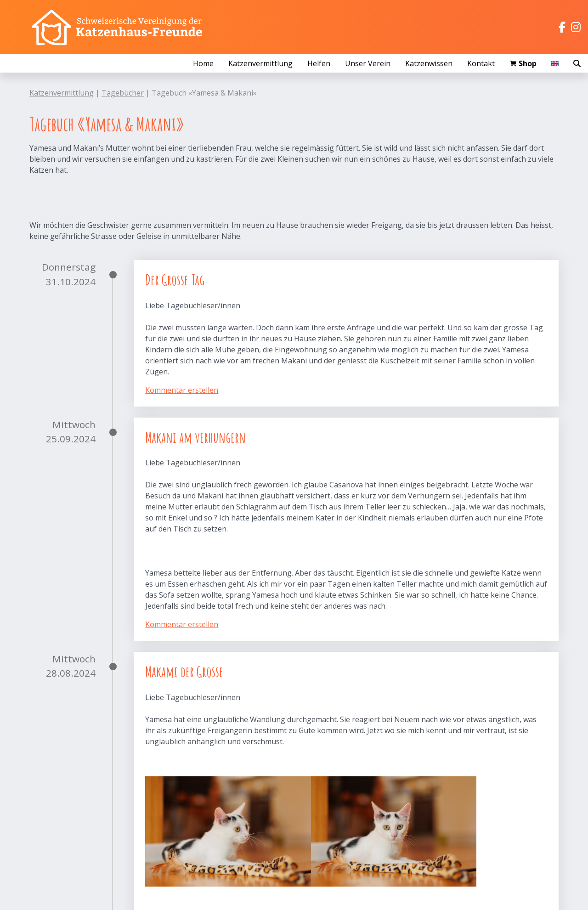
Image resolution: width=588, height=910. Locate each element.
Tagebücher (123, 93)
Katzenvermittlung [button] (260, 63)
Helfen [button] (319, 63)
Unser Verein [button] (368, 63)
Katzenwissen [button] (429, 63)
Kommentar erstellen (182, 390)
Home (203, 63)
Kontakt (481, 63)
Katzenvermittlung (62, 93)
